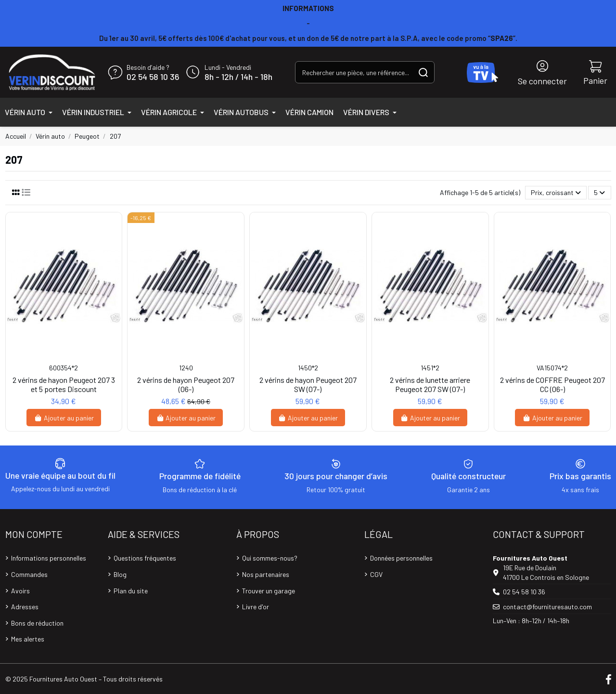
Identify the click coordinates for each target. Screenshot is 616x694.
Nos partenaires (266, 574)
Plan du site (131, 591)
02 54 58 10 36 (153, 77)
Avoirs (20, 591)
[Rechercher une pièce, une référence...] (423, 72)
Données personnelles (401, 558)
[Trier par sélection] (556, 193)
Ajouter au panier (64, 418)
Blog (120, 574)
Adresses (25, 607)
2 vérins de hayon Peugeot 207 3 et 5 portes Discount (64, 384)
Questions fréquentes (145, 558)
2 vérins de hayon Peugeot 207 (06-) (186, 384)
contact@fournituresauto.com (547, 607)
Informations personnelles (49, 558)
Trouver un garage (269, 591)
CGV (376, 574)
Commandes (29, 574)
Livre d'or (256, 607)
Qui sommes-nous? (270, 558)
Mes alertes (28, 639)
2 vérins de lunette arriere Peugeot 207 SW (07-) (430, 384)
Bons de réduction (37, 623)
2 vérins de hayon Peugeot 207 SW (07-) (308, 384)
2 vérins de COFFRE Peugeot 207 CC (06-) (552, 384)
